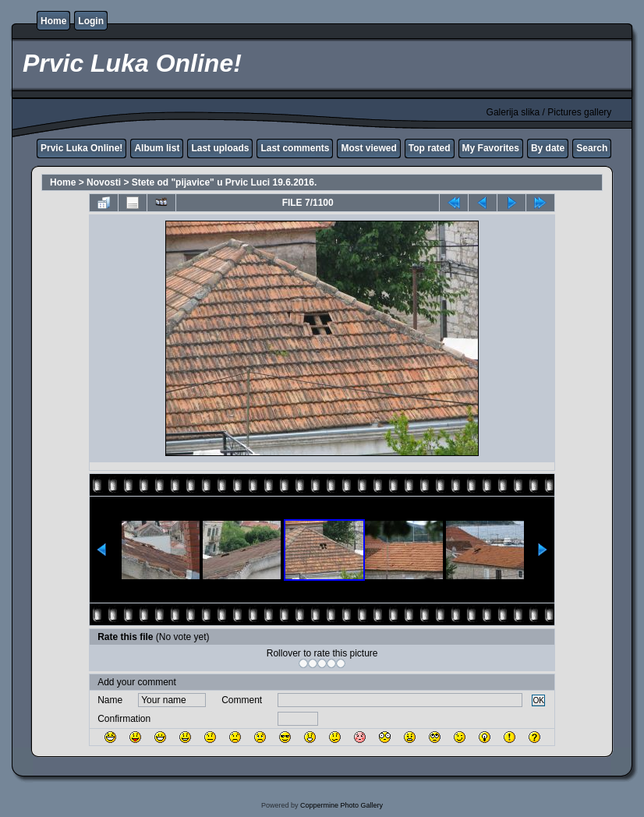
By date (548, 148)
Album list (157, 148)
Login (91, 21)
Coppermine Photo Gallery (341, 805)
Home (53, 21)
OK (538, 700)
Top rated (430, 148)
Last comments (295, 148)
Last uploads (220, 148)
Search (592, 148)
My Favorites (491, 148)
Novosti (104, 182)
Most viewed (368, 148)
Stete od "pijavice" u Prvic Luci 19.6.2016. (225, 182)
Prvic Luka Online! (81, 148)
